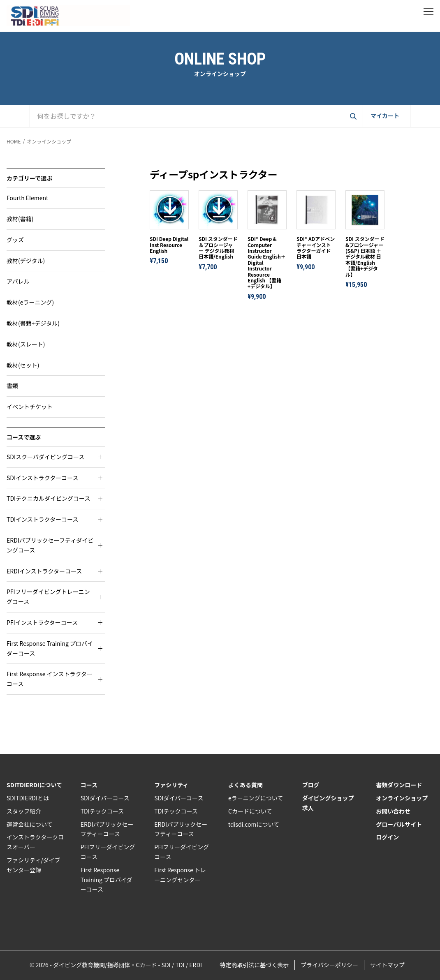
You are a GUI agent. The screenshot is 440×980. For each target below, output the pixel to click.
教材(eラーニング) (30, 302)
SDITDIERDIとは (28, 798)
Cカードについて (250, 811)
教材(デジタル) (26, 261)
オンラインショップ (49, 141)
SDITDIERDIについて (34, 785)
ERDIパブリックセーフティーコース (107, 829)
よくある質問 (245, 785)
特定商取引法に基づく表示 (254, 965)
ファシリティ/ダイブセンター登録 (34, 865)
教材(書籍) (20, 219)
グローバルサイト (399, 824)
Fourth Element (27, 198)
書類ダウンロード (399, 785)
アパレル (18, 281)
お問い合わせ (393, 811)
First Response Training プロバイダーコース (107, 880)
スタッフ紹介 (24, 811)
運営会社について (30, 824)
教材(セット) (23, 365)
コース (89, 785)
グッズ (15, 240)
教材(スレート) (26, 344)
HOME (14, 141)
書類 (12, 386)
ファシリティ (171, 785)
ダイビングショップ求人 (328, 803)
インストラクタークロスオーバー (35, 842)
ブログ (311, 785)
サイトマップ (387, 965)
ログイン (387, 837)
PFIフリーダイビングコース (108, 852)
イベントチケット (30, 407)
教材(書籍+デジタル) (33, 323)
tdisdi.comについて (254, 824)
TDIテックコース (102, 811)
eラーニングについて (256, 798)
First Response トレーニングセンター (180, 875)
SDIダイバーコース (105, 798)
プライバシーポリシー (329, 965)
